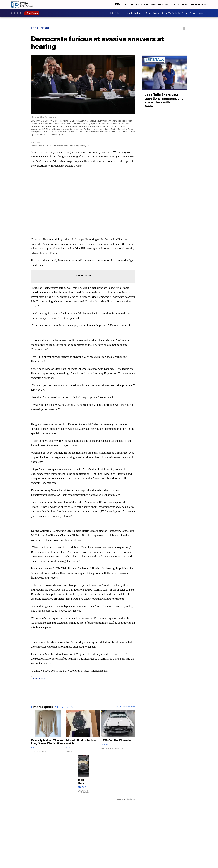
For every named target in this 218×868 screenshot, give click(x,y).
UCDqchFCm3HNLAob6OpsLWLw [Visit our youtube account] (22, 13)
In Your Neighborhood (132, 13)
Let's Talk (114, 13)
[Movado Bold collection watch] (83, 733)
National (142, 5)
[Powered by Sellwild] (131, 799)
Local (129, 5)
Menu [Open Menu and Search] (119, 4)
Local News (40, 28)
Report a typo (39, 678)
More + (202, 13)
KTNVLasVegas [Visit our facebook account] (13, 13)
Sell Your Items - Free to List (68, 707)
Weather (157, 5)
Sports (171, 5)
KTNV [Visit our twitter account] (19, 13)
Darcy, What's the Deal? (172, 13)
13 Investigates (152, 13)
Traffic (183, 5)
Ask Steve (191, 13)
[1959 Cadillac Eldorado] (118, 733)
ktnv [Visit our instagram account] (16, 13)
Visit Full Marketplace (126, 707)
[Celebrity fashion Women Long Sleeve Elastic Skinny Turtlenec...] (48, 733)
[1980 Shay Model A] (83, 776)
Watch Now (199, 5)
